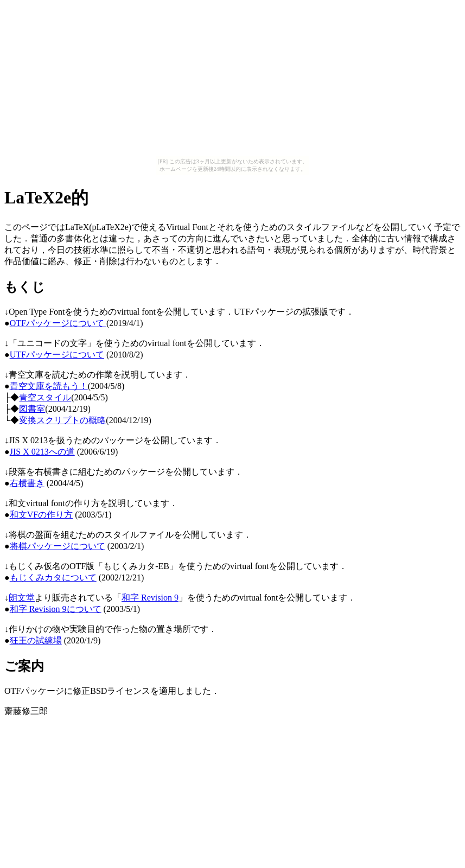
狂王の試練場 (36, 640)
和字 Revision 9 (150, 598)
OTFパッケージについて (58, 323)
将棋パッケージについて (58, 546)
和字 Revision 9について (56, 609)
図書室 (32, 409)
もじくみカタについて (53, 577)
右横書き (27, 483)
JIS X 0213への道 (42, 452)
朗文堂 (22, 598)
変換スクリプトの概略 (62, 420)
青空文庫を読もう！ (49, 386)
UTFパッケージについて (57, 355)
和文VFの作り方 (41, 515)
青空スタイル (45, 397)
